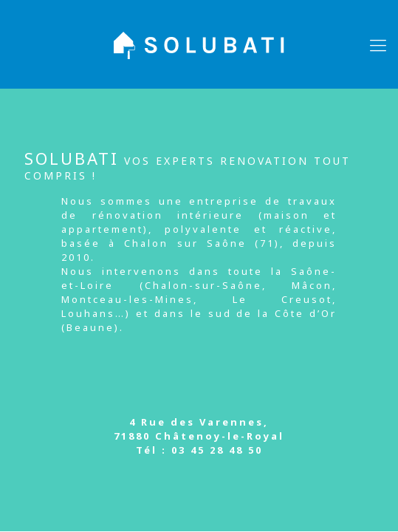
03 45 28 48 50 (217, 450)
